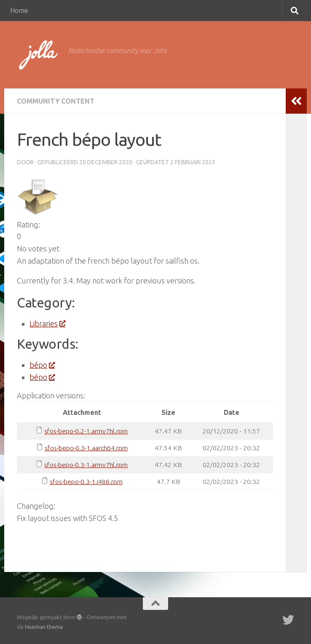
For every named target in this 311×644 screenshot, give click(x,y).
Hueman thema (44, 627)
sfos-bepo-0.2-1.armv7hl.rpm (86, 431)
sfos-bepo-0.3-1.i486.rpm (86, 481)
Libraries (47, 323)
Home (19, 11)
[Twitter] (288, 620)
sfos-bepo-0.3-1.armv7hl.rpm (86, 465)
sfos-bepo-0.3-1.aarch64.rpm (86, 448)
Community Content (56, 101)
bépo (42, 365)
